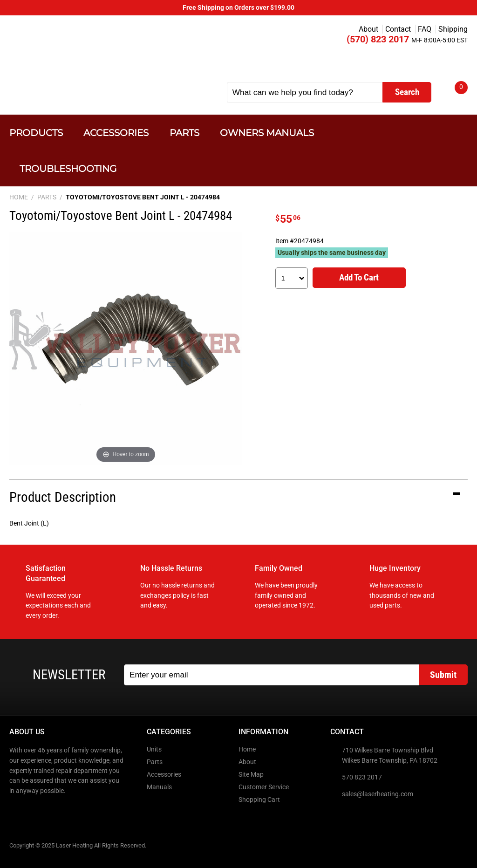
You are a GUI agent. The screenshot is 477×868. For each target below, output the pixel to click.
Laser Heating (103, 52)
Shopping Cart (259, 800)
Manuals (159, 787)
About (368, 29)
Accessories (116, 133)
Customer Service (264, 787)
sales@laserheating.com (378, 794)
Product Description (63, 497)
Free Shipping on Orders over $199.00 (238, 8)
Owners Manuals (267, 133)
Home (247, 749)
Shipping (453, 29)
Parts (184, 133)
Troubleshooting (68, 168)
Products (36, 133)
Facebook (17, 811)
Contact (398, 29)
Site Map (251, 775)
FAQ (425, 29)
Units (154, 749)
